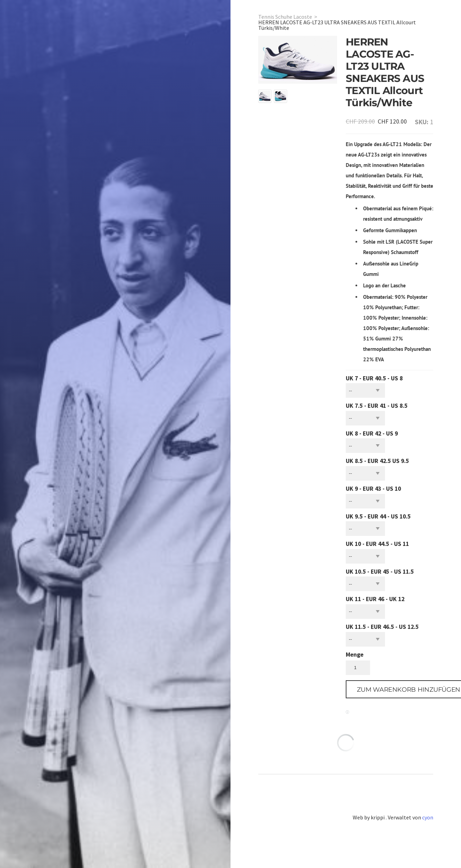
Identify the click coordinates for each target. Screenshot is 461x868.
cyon (428, 817)
